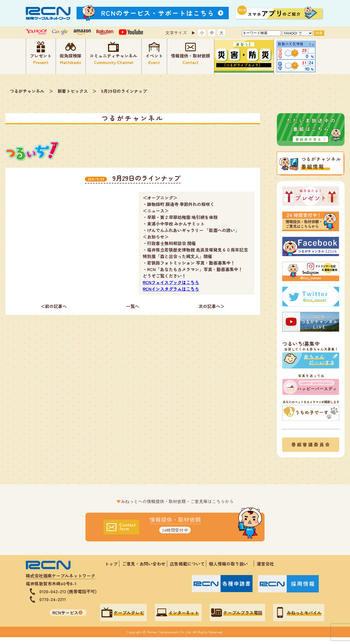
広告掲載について (187, 564)
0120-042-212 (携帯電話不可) (68, 591)
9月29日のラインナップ (124, 91)
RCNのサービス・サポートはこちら (158, 13)
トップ (111, 564)
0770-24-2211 (53, 599)
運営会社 (265, 564)
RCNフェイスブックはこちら (171, 282)
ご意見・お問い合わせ (144, 564)
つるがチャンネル (27, 91)
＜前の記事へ (54, 306)
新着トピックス (73, 91)
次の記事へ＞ (212, 306)
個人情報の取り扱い (231, 564)
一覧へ (133, 306)
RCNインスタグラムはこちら (171, 289)
